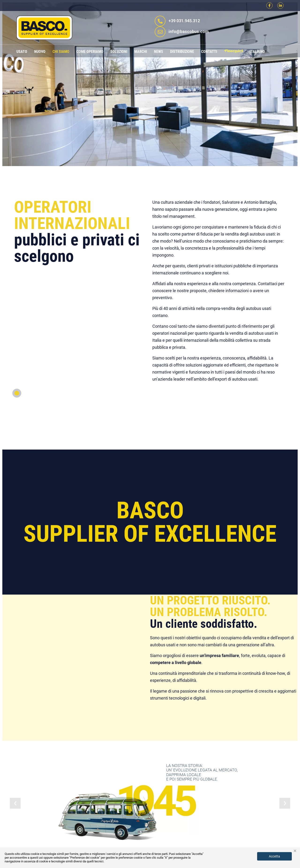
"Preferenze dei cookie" (85, 858)
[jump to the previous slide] (15, 803)
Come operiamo (90, 52)
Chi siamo (61, 52)
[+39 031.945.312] (160, 21)
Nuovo (40, 52)
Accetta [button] (274, 856)
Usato (22, 52)
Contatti (209, 52)
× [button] (295, 851)
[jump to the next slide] (285, 803)
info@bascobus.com (189, 31)
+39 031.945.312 (184, 21)
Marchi (141, 52)
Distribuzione (182, 52)
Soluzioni (119, 52)
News (159, 52)
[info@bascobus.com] (160, 32)
